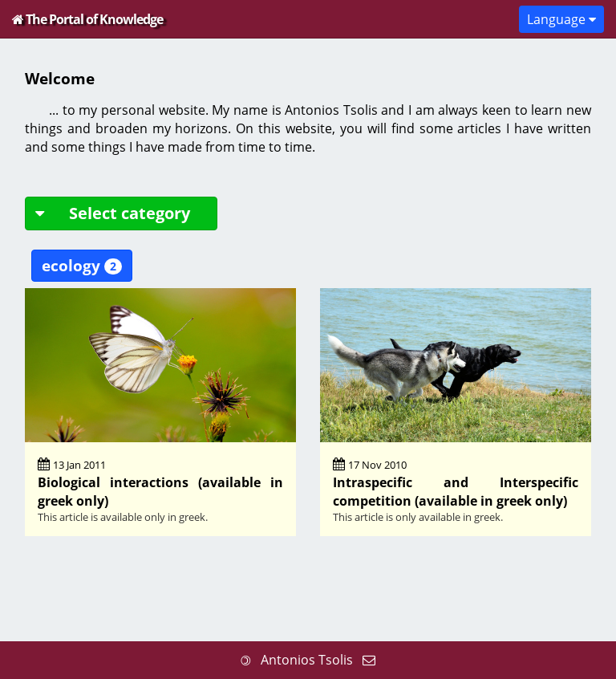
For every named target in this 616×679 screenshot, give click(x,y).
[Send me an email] (369, 660)
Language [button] (561, 19)
